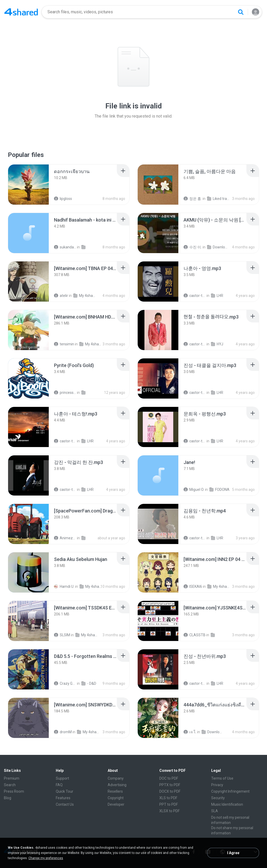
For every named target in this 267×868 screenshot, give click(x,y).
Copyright (116, 798)
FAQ (59, 785)
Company (116, 778)
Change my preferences (46, 858)
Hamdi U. (64, 586)
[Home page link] (21, 12)
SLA (215, 811)
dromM (63, 732)
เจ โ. (190, 732)
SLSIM (62, 635)
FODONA (219, 490)
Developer (116, 804)
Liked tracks (218, 199)
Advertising (117, 785)
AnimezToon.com (65, 538)
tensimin (64, 344)
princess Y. (65, 393)
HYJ (217, 344)
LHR (217, 296)
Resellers (115, 791)
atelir (61, 296)
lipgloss (63, 199)
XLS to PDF (168, 798)
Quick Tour (65, 791)
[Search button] (241, 12)
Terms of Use (222, 778)
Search (10, 785)
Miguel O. (194, 490)
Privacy (217, 785)
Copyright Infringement (230, 791)
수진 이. (193, 247)
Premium (12, 778)
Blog (8, 798)
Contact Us (65, 804)
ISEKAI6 (193, 586)
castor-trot (195, 296)
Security (218, 798)
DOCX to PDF (170, 791)
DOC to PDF (169, 778)
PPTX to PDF (170, 785)
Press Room (14, 791)
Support (62, 778)
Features (63, 798)
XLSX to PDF (169, 811)
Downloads (218, 247)
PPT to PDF (169, 804)
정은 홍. (193, 199)
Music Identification (227, 804)
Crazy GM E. (65, 683)
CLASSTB (195, 635)
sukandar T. (65, 247)
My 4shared (84, 296)
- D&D (89, 683)
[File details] (28, 185)
